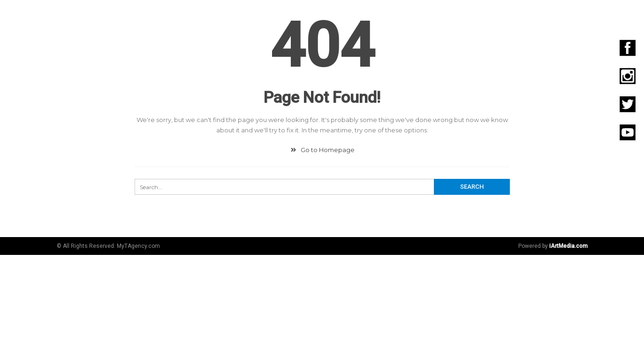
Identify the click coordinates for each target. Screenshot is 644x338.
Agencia (258, 15)
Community (345, 15)
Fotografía (401, 15)
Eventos (484, 15)
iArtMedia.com (568, 246)
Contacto (605, 15)
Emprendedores (543, 15)
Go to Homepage (322, 150)
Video (445, 15)
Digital (298, 15)
